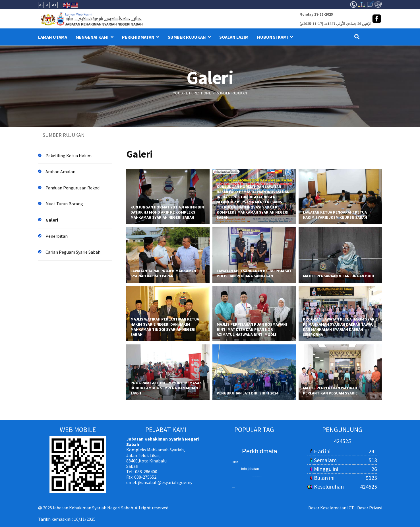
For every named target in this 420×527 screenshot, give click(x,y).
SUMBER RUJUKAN (187, 37)
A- (41, 5)
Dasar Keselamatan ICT (331, 508)
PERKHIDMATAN (138, 37)
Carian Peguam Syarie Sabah (73, 252)
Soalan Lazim (234, 37)
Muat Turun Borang (64, 204)
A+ (54, 5)
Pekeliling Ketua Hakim (69, 156)
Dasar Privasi (370, 508)
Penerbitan (57, 236)
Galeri (52, 220)
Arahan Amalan (60, 171)
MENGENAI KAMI (92, 37)
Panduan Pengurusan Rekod (73, 188)
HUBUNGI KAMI (273, 37)
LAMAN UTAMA (53, 37)
